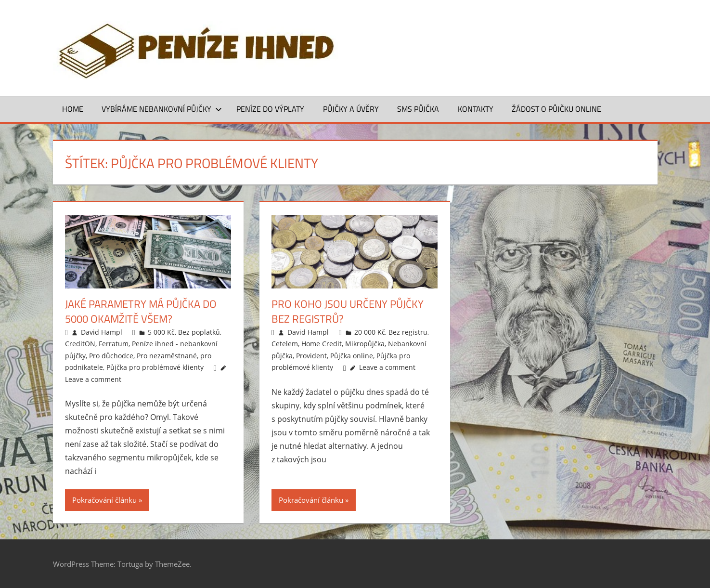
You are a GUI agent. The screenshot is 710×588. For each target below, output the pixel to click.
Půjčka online (352, 356)
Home (73, 109)
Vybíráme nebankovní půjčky (162, 109)
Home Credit (322, 344)
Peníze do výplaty (270, 109)
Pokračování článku (104, 500)
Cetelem (285, 344)
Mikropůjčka (365, 344)
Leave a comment (93, 379)
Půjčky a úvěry (351, 109)
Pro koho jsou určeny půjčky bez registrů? (348, 311)
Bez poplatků (199, 332)
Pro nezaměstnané (167, 356)
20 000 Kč (370, 332)
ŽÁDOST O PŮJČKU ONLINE (556, 109)
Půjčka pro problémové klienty (155, 367)
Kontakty (476, 109)
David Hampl (102, 332)
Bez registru (408, 332)
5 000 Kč (161, 332)
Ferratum (114, 344)
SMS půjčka (418, 109)
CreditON (80, 344)
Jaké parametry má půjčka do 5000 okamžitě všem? (141, 311)
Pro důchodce (111, 356)
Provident (311, 356)
